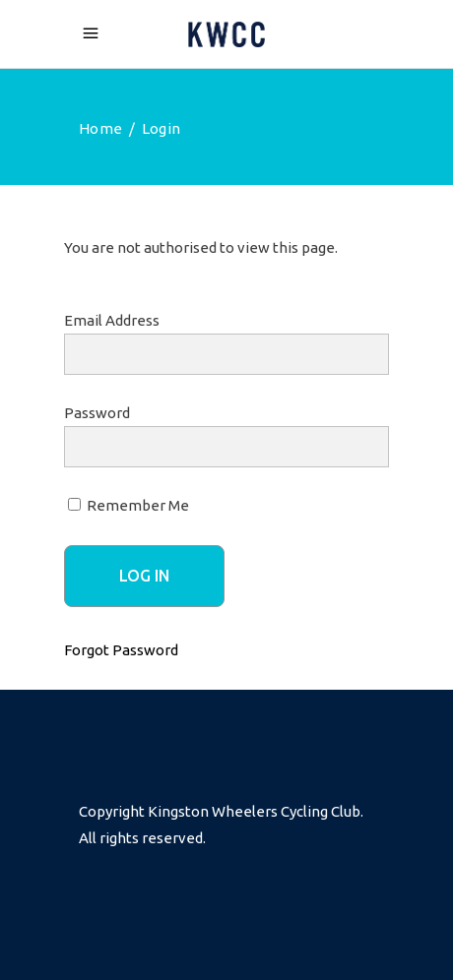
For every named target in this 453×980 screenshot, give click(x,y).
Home (100, 128)
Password (97, 413)
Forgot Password (121, 650)
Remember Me (129, 505)
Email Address (112, 320)
